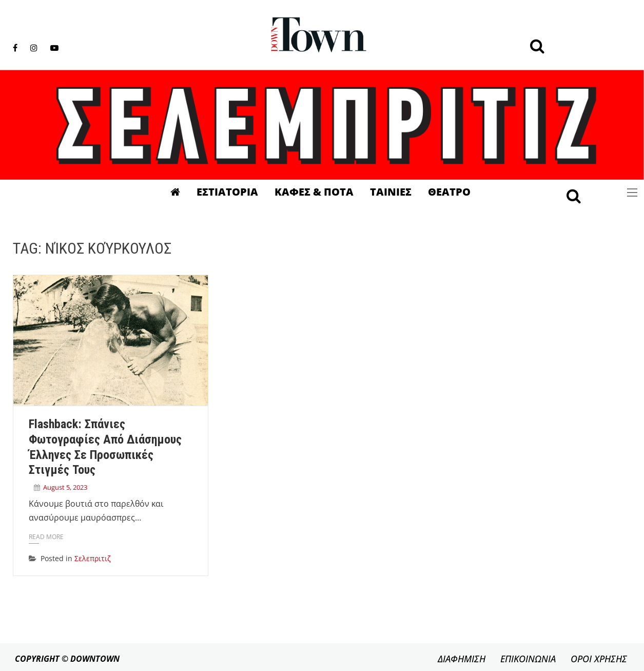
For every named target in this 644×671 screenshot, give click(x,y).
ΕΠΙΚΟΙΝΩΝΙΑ (528, 659)
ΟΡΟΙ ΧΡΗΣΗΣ (599, 659)
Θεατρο (449, 192)
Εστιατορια (227, 192)
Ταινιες (391, 192)
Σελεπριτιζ (93, 558)
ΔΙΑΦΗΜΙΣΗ (462, 659)
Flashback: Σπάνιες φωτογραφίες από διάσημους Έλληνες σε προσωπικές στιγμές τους (105, 447)
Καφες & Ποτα (314, 192)
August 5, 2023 (65, 487)
